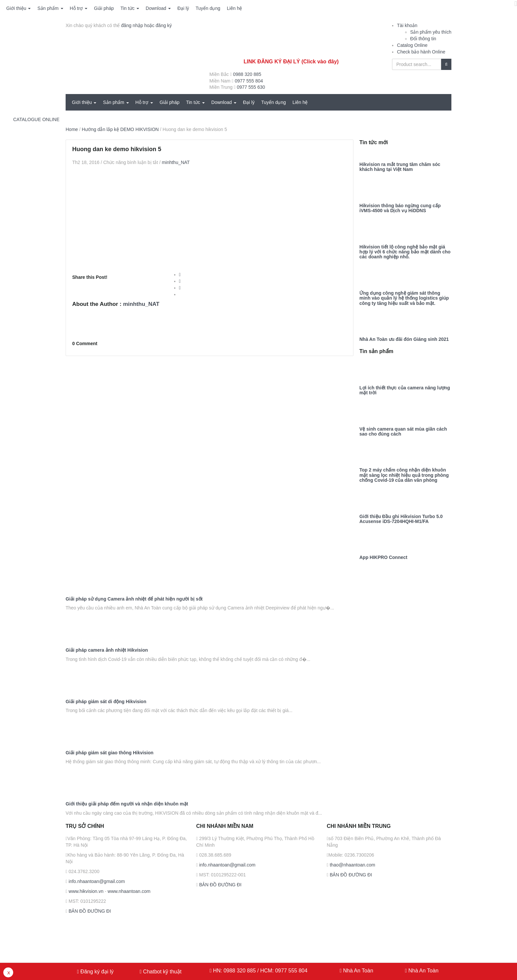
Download (158, 8)
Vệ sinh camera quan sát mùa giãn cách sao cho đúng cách (403, 432)
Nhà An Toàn (358, 971)
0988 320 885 (247, 74)
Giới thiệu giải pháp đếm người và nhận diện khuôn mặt (127, 804)
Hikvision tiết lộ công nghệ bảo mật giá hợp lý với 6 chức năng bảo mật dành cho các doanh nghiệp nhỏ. (405, 252)
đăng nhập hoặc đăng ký (146, 25)
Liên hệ (234, 8)
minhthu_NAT (176, 162)
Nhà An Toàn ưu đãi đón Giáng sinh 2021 (404, 339)
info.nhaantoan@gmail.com (96, 881)
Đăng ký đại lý (96, 972)
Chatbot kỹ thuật (161, 972)
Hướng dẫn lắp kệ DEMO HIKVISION (120, 129)
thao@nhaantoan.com (352, 865)
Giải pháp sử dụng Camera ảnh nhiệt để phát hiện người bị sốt (134, 599)
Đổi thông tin (423, 39)
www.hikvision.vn (85, 891)
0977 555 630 (251, 87)
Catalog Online (412, 45)
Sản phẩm (50, 8)
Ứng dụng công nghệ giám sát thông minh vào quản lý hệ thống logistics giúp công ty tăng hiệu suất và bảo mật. (404, 298)
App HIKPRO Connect (383, 557)
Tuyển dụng (208, 8)
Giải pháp (104, 8)
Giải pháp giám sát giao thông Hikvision (109, 753)
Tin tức (130, 8)
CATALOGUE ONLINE (36, 119)
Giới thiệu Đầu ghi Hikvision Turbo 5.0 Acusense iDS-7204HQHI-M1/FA (401, 519)
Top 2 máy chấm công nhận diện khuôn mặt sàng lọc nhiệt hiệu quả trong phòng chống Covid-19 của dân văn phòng (404, 475)
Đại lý (183, 8)
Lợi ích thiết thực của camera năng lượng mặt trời (405, 390)
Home (72, 129)
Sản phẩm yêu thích (431, 32)
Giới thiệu (18, 8)
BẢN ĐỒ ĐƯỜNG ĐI (89, 911)
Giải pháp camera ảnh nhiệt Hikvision (107, 650)
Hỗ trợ (79, 8)
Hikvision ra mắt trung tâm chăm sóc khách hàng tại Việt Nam (400, 167)
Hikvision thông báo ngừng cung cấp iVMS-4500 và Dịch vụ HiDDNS (400, 208)
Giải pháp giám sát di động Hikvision (106, 702)
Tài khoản (407, 25)
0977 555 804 (249, 81)
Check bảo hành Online (421, 52)
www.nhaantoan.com (129, 891)
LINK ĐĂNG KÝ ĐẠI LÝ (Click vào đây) (291, 62)
